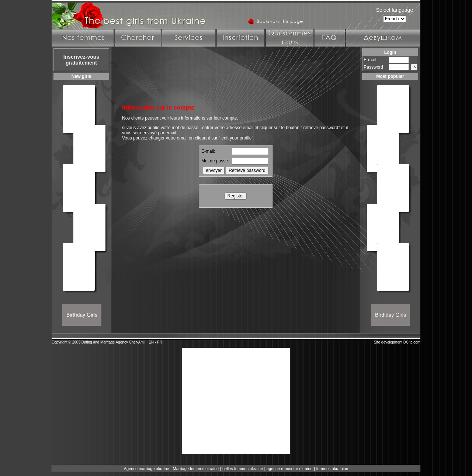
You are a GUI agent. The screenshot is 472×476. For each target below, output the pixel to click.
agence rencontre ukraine (290, 469)
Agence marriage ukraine (147, 469)
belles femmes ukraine (243, 469)
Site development (388, 342)
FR (159, 342)
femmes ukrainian (332, 469)
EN (151, 342)
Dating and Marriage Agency (105, 342)
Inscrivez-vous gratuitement (81, 60)
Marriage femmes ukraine (196, 469)
